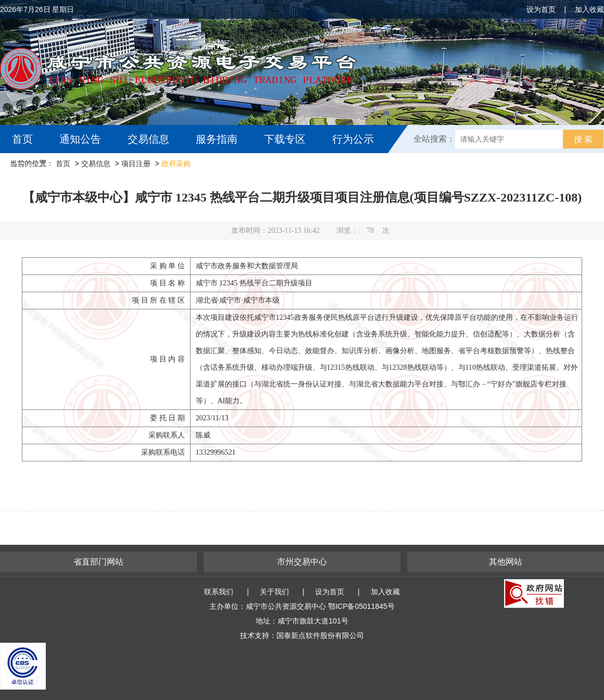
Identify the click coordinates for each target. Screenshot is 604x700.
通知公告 (80, 139)
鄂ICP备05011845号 (361, 606)
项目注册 (136, 164)
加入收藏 (589, 9)
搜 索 (583, 139)
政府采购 (176, 164)
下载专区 (285, 139)
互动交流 (35, 167)
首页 (22, 139)
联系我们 (219, 592)
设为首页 (541, 9)
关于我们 (274, 592)
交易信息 (148, 139)
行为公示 (353, 139)
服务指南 (217, 139)
